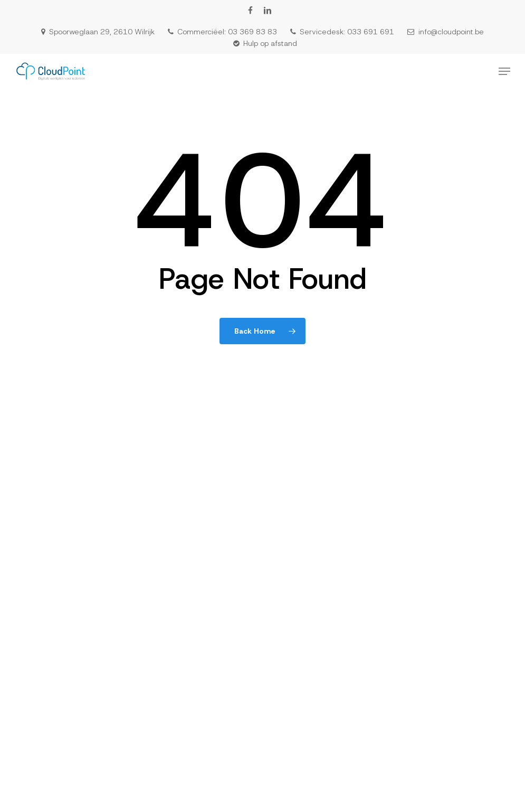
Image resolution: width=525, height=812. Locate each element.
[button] (504, 71)
